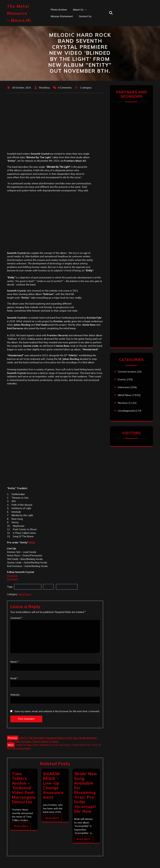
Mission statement (62, 16)
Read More (21, 826)
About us (78, 10)
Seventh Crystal (67, 587)
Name (14, 662)
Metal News (25, 594)
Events (122, 379)
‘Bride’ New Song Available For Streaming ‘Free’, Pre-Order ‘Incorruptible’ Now (86, 792)
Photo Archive (59, 10)
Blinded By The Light (28, 587)
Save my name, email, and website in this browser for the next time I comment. (57, 711)
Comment (16, 618)
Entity (48, 587)
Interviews (124, 387)
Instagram (13, 579)
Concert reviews (127, 372)
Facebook (12, 576)
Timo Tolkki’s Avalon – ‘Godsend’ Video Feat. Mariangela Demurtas (24, 788)
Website (15, 695)
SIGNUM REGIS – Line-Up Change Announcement (53, 785)
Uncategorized (126, 411)
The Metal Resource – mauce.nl (19, 13)
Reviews (123, 403)
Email (14, 678)
